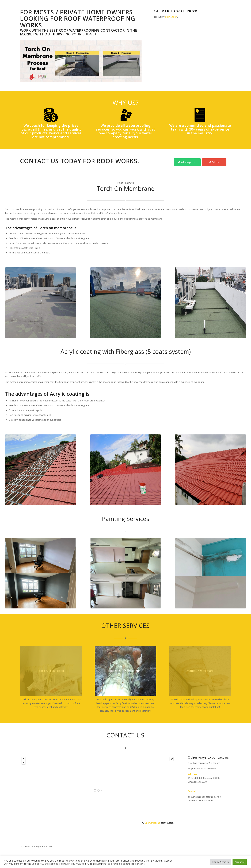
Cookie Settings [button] (220, 862)
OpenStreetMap (152, 823)
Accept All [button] (240, 862)
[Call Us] (214, 162)
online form (171, 17)
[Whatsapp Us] (187, 162)
